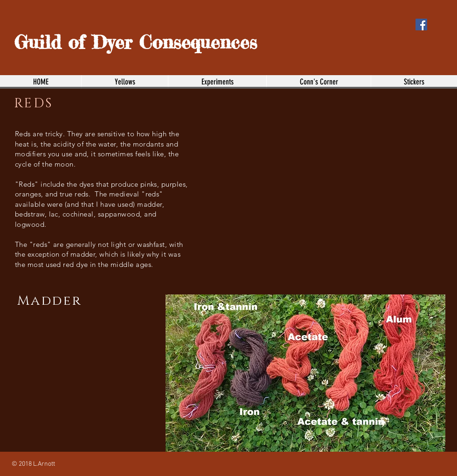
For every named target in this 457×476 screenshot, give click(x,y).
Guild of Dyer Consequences (135, 42)
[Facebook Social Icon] (421, 24)
